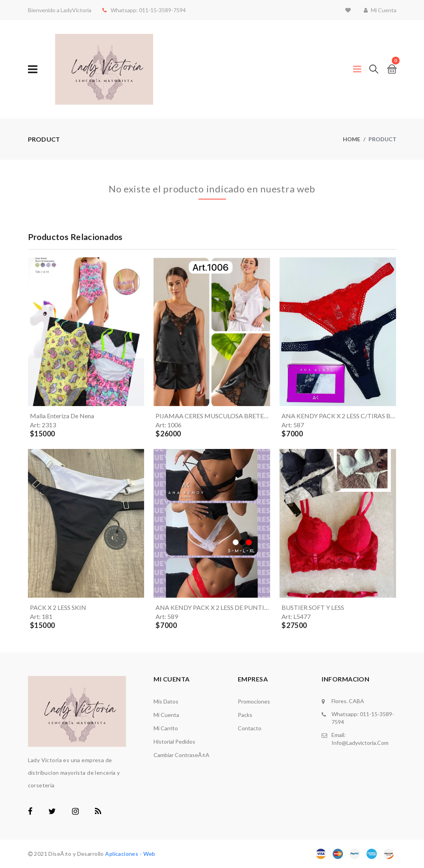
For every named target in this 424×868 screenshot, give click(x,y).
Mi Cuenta (166, 715)
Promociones (254, 701)
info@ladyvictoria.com (360, 743)
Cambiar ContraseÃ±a (181, 755)
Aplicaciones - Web (130, 854)
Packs (245, 715)
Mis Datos (166, 701)
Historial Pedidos (174, 741)
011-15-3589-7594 (162, 10)
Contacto (250, 728)
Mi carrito (166, 728)
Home (352, 139)
